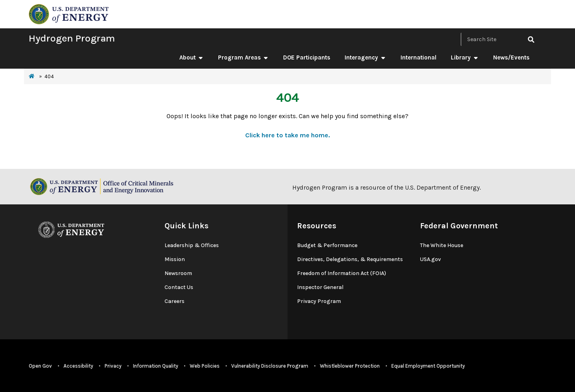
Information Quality (156, 366)
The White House (442, 245)
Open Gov (40, 366)
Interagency (365, 57)
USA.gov (430, 259)
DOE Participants (307, 57)
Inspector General (320, 287)
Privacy (113, 366)
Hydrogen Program (72, 38)
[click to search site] (531, 39)
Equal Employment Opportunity (428, 366)
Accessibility (78, 366)
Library (465, 57)
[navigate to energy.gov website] (69, 13)
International (418, 57)
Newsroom (178, 273)
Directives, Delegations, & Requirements (350, 259)
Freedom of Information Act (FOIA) (342, 273)
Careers (174, 301)
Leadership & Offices (192, 245)
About (191, 57)
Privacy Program (319, 301)
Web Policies (205, 366)
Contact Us (179, 287)
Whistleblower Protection (350, 366)
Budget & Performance (327, 245)
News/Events (511, 57)
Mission (175, 259)
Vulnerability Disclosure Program (270, 366)
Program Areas (243, 57)
